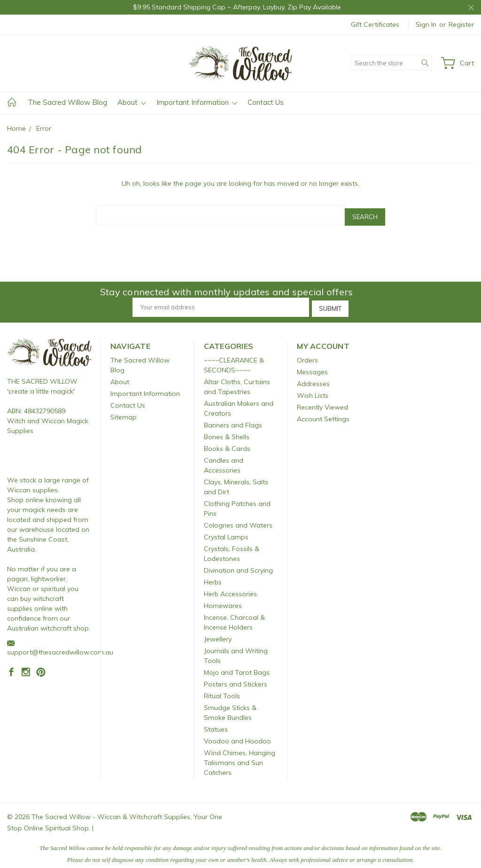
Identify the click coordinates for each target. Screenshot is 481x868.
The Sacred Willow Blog (67, 102)
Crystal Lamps (226, 532)
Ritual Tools (222, 691)
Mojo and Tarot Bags (237, 668)
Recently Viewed (322, 402)
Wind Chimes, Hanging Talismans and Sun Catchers (240, 758)
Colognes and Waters (238, 521)
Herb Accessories (230, 589)
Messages (312, 367)
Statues (216, 725)
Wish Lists (313, 391)
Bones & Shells (227, 432)
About (132, 102)
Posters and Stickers (236, 679)
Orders (307, 355)
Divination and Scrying (238, 566)
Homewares (223, 601)
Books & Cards (227, 444)
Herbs (213, 577)
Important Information (197, 102)
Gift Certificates (375, 24)
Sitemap (124, 412)
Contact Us (266, 102)
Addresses (313, 379)
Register (461, 24)
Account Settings (323, 414)
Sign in (426, 24)
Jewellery (218, 634)
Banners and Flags (233, 420)
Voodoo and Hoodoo (237, 736)
